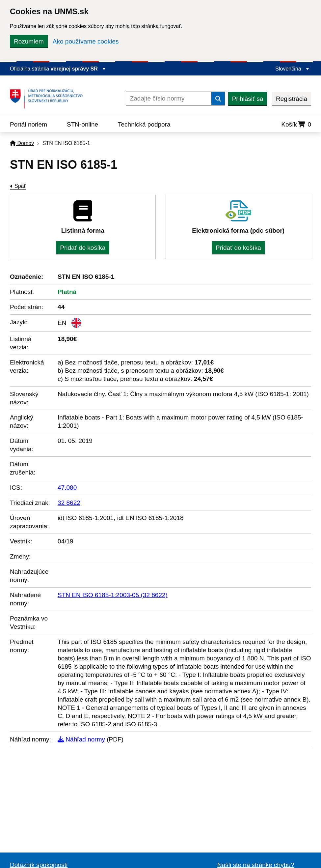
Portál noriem (28, 124)
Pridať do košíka (83, 248)
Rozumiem (29, 41)
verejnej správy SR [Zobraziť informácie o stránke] (78, 69)
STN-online (82, 124)
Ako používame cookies (86, 41)
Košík (296, 124)
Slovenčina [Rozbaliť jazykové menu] (292, 69)
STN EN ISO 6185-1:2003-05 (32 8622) (113, 595)
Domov (22, 143)
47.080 (67, 488)
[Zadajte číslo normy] (169, 99)
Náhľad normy (81, 739)
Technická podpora (144, 124)
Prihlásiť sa (248, 99)
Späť (20, 186)
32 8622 (69, 503)
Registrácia (292, 99)
